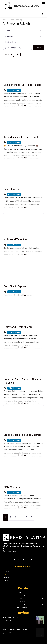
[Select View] (18, 55)
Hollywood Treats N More (18, 327)
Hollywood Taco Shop (16, 239)
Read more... (23, 105)
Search (40, 47)
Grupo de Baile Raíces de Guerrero (23, 435)
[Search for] (23, 42)
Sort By (8, 54)
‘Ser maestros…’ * (10, 618)
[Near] (17, 48)
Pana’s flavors (11, 189)
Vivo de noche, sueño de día (15, 630)
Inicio (4, 20)
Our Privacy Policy (10, 551)
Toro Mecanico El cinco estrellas (22, 137)
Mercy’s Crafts (12, 487)
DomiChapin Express (15, 286)
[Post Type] (23, 30)
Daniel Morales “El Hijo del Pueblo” (23, 85)
